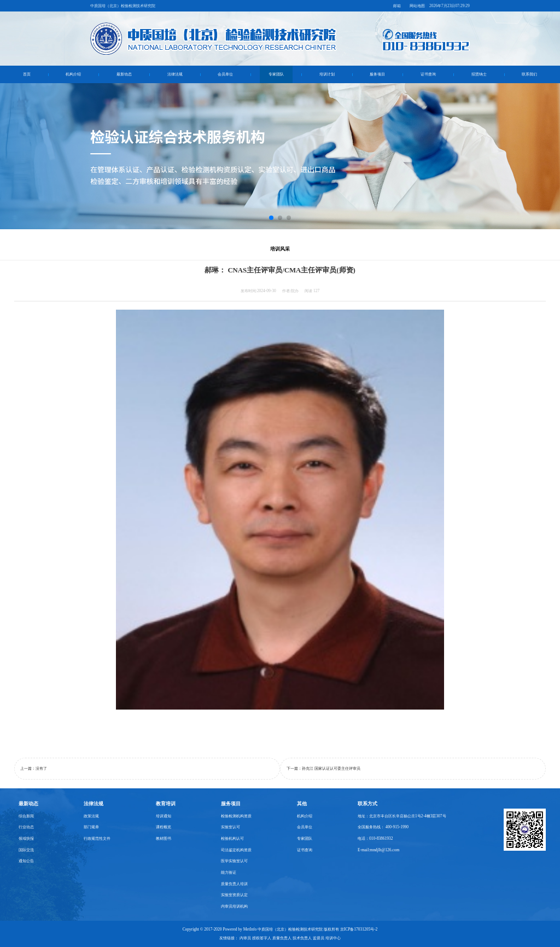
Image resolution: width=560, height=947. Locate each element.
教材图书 (164, 838)
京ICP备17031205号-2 (359, 929)
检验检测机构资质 (236, 816)
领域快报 (26, 838)
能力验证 (229, 872)
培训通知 (164, 816)
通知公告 (26, 861)
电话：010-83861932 (375, 838)
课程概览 (164, 827)
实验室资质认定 (234, 895)
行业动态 (26, 827)
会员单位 (225, 74)
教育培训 (166, 804)
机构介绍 (73, 74)
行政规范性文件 (97, 838)
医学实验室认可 (234, 861)
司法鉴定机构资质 (236, 850)
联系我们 (529, 74)
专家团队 (276, 74)
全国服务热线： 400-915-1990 (383, 827)
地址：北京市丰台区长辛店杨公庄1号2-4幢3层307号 (402, 816)
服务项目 (377, 74)
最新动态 (124, 74)
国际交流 (26, 850)
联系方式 (367, 804)
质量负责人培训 (234, 884)
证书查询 (428, 74)
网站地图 (417, 6)
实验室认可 (231, 827)
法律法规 (175, 74)
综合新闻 (26, 816)
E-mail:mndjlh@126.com (378, 850)
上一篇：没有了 (34, 768)
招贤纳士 (479, 74)
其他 (302, 804)
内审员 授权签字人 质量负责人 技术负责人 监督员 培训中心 (290, 938)
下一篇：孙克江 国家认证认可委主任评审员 (323, 768)
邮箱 (397, 6)
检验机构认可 (232, 838)
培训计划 (327, 74)
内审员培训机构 (234, 906)
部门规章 (91, 827)
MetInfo (250, 929)
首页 (27, 74)
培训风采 (280, 249)
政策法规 (91, 816)
